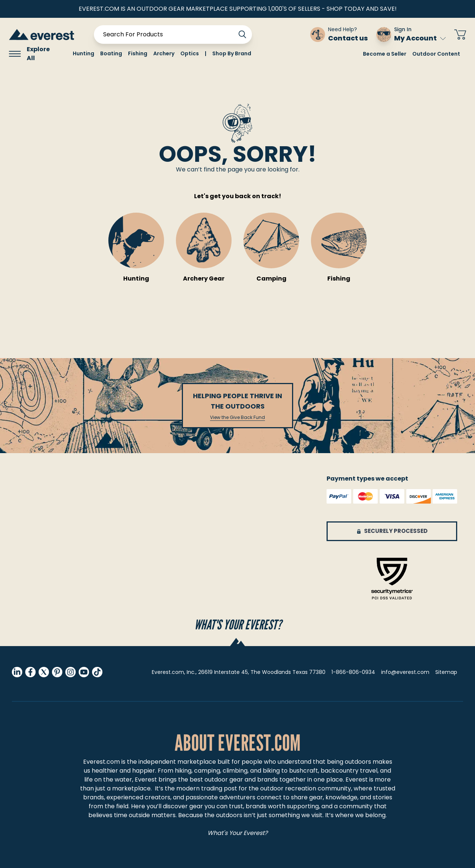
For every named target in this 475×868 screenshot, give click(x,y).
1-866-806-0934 (353, 672)
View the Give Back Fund (237, 417)
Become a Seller (385, 54)
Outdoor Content (436, 54)
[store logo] (42, 34)
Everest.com (101, 762)
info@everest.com (405, 672)
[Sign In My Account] (411, 35)
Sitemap (446, 672)
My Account (420, 38)
